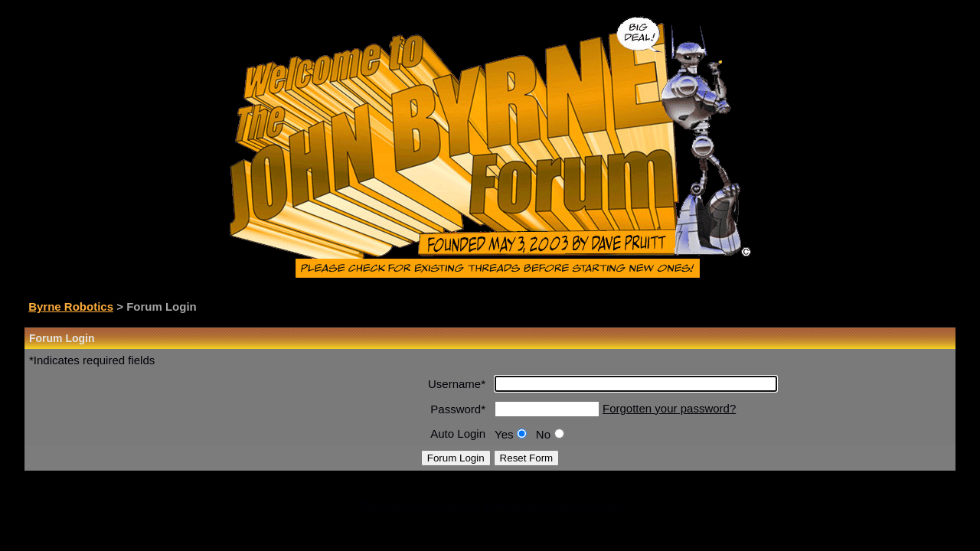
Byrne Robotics (71, 306)
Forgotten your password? (669, 408)
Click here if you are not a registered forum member (490, 505)
